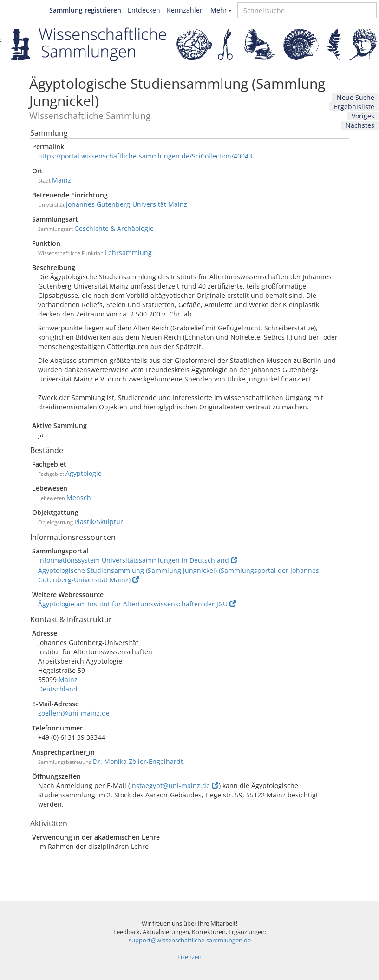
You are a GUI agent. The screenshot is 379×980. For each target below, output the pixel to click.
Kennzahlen (185, 10)
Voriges (363, 116)
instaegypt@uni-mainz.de (174, 786)
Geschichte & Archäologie (114, 228)
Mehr (221, 10)
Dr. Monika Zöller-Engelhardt (138, 761)
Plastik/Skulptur (99, 522)
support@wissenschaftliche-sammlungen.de (190, 940)
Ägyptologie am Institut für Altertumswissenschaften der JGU (137, 604)
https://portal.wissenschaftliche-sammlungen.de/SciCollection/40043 (145, 156)
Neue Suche (356, 97)
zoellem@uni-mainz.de (74, 713)
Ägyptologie (84, 473)
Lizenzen (189, 957)
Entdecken (144, 10)
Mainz (62, 180)
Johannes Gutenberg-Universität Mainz (127, 204)
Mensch (79, 497)
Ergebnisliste (354, 107)
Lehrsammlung (128, 253)
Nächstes (360, 125)
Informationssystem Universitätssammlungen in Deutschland (138, 560)
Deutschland (58, 689)
